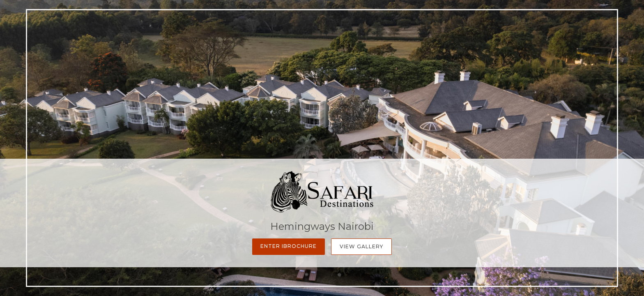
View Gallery (361, 246)
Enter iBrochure (289, 246)
